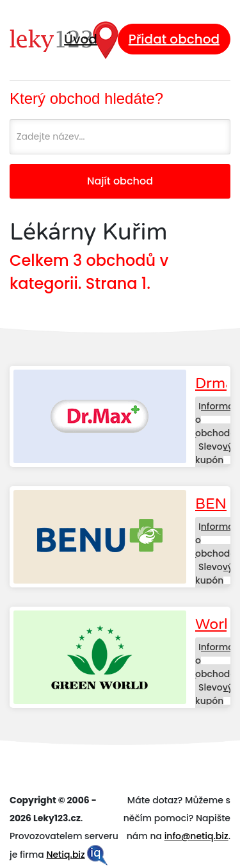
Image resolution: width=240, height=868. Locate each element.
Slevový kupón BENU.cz (214, 580)
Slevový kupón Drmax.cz (216, 460)
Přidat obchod (174, 39)
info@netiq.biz (196, 836)
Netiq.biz (65, 855)
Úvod (81, 39)
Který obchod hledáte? (86, 98)
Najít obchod (120, 181)
